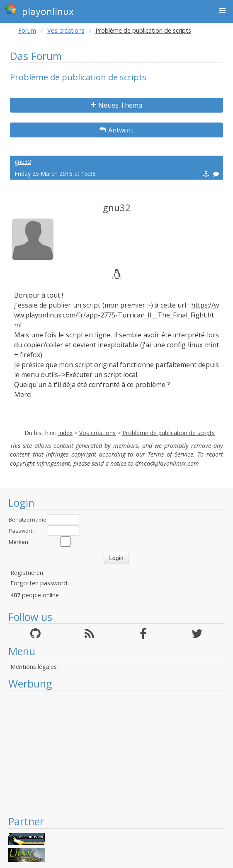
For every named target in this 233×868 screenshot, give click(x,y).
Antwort (116, 130)
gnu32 (23, 162)
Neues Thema (116, 105)
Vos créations (66, 30)
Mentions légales (34, 667)
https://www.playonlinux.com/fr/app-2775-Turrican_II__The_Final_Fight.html (116, 315)
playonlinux (39, 10)
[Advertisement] (116, 753)
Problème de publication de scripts (169, 433)
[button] (222, 11)
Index (65, 433)
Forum (27, 30)
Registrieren (27, 573)
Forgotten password (39, 583)
